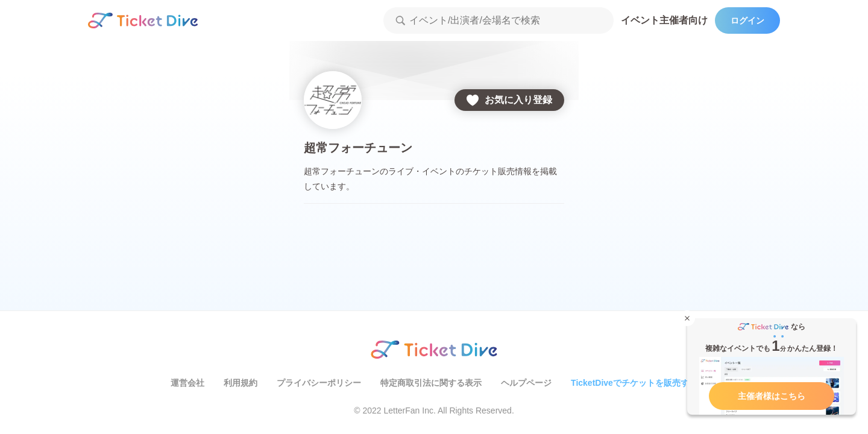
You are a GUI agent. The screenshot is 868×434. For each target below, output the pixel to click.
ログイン (747, 20)
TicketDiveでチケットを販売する (634, 383)
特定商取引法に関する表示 (431, 383)
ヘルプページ (526, 383)
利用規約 (241, 383)
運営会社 (187, 383)
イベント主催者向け (664, 20)
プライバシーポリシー (319, 383)
